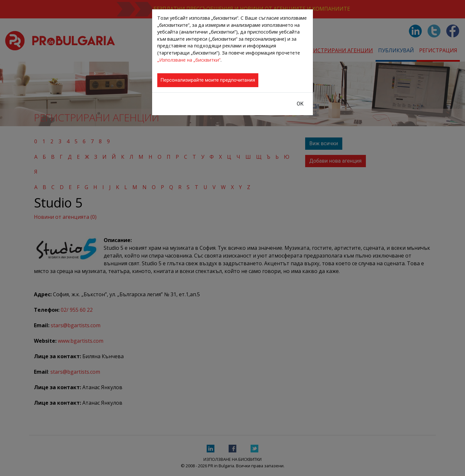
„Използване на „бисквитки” (189, 60)
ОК (300, 104)
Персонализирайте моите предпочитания (208, 80)
